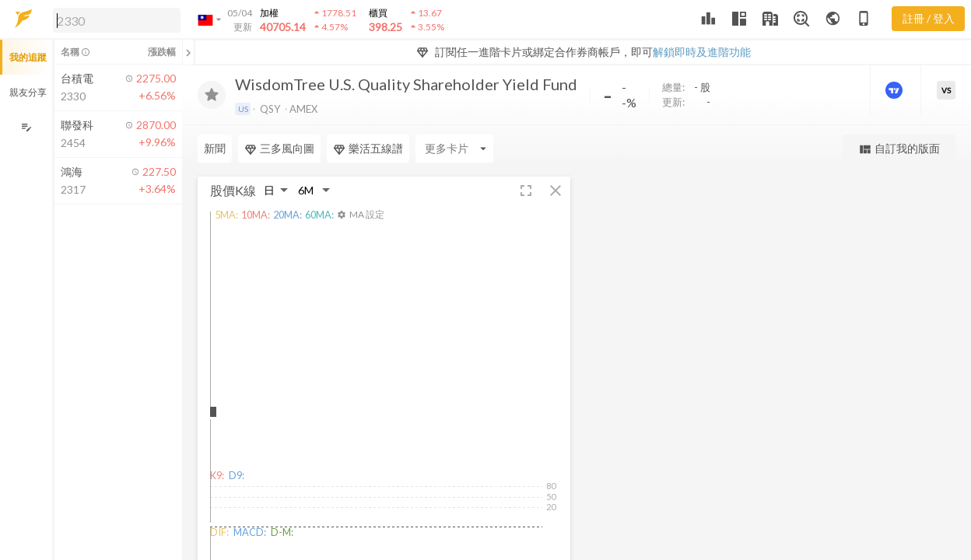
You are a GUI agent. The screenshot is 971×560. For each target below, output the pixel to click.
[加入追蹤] (212, 95)
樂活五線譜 (368, 149)
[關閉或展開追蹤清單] (188, 52)
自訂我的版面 (899, 149)
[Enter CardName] (454, 149)
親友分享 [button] (28, 92)
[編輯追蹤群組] (26, 127)
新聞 (215, 148)
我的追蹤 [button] (28, 57)
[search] (117, 20)
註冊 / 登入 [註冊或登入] (929, 18)
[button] (114, 19)
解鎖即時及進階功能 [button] (702, 52)
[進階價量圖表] (896, 90)
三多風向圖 (279, 149)
